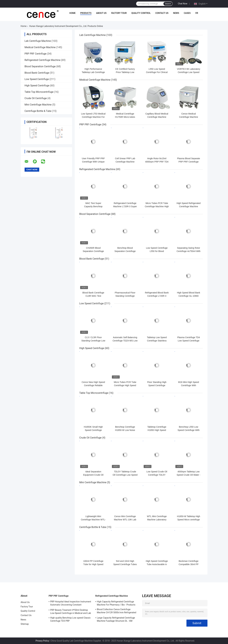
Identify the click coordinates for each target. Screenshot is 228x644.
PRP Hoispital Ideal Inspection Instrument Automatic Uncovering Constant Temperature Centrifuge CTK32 (71, 604)
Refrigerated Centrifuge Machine (42, 60)
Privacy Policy (42, 641)
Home (73, 13)
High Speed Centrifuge (37, 86)
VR (197, 13)
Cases (187, 13)
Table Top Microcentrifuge (39, 92)
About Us (101, 13)
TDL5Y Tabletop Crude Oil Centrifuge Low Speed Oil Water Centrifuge (125, 475)
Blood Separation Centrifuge (40, 66)
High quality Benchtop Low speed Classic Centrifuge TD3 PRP (71, 619)
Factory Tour (119, 13)
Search (168, 4)
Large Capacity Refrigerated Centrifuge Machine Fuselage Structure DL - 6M (116, 619)
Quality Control (141, 13)
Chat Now (183, 4)
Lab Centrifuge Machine (38, 41)
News (176, 13)
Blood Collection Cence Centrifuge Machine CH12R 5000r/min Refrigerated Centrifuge (117, 611)
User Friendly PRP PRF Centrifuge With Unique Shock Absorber (93, 162)
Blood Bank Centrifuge (37, 73)
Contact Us (162, 13)
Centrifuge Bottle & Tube (38, 111)
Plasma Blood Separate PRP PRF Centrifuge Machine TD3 (189, 162)
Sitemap (25, 624)
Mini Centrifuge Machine (38, 105)
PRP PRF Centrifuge (36, 54)
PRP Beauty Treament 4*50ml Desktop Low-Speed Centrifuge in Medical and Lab (71, 612)
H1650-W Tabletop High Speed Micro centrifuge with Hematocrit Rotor (188, 520)
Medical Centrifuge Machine (40, 47)
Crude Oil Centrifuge (36, 98)
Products (86, 13)
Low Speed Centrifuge (37, 79)
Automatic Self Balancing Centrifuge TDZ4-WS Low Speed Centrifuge (125, 341)
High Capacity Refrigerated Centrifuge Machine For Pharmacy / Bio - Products (116, 603)
